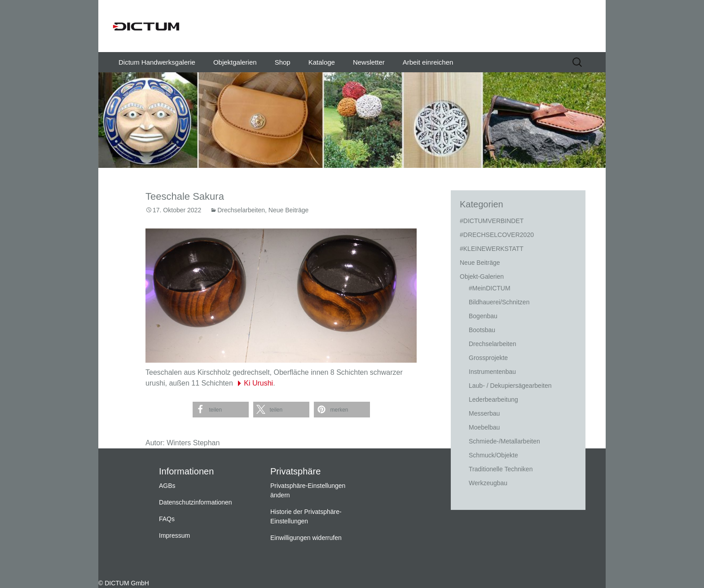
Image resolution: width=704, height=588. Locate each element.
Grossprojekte (488, 358)
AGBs (167, 486)
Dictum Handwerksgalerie (157, 62)
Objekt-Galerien (482, 276)
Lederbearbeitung (493, 399)
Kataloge (322, 62)
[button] (221, 410)
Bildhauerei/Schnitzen (499, 302)
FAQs (167, 519)
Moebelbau (484, 427)
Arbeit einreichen (428, 62)
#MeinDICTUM (490, 288)
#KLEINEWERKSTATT (492, 249)
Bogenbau (483, 316)
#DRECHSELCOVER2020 (497, 235)
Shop (283, 62)
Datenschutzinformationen (196, 502)
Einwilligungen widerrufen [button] (306, 538)
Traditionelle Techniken (501, 469)
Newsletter (369, 62)
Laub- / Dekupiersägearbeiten (510, 386)
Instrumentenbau (492, 372)
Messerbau (484, 413)
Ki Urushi (258, 383)
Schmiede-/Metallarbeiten (504, 441)
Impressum (174, 535)
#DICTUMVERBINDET (492, 221)
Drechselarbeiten (241, 210)
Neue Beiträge (289, 210)
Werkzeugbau (488, 483)
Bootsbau (482, 330)
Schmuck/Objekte (493, 455)
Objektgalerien (235, 62)
